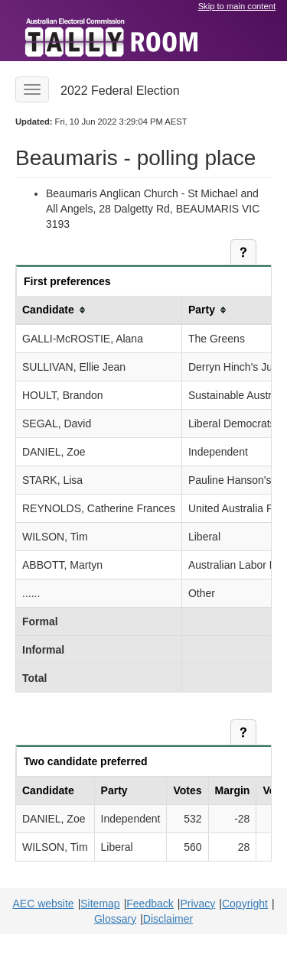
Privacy (197, 904)
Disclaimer (168, 919)
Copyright (245, 904)
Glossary (115, 919)
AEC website (43, 904)
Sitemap (100, 904)
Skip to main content (237, 6)
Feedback (150, 904)
